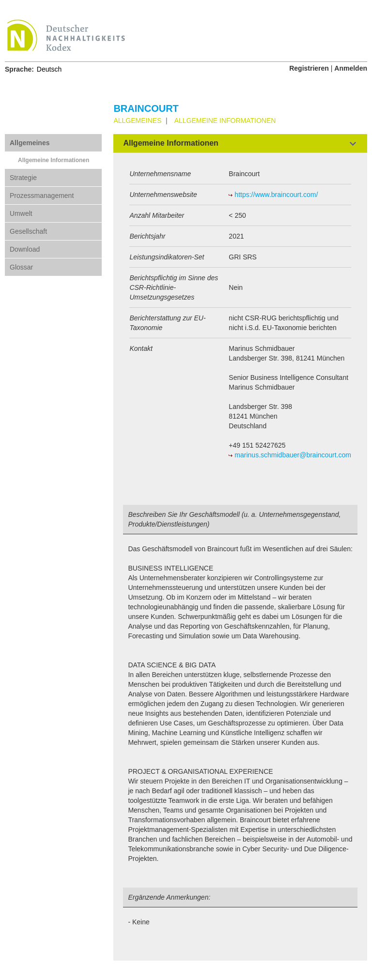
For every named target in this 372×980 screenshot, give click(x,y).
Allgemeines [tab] (30, 143)
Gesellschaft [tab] (28, 231)
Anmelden (351, 68)
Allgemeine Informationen (54, 160)
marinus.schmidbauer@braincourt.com (293, 455)
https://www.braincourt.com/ (276, 195)
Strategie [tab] (23, 178)
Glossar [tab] (21, 267)
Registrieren (309, 68)
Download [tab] (25, 249)
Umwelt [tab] (21, 213)
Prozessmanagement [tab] (42, 196)
